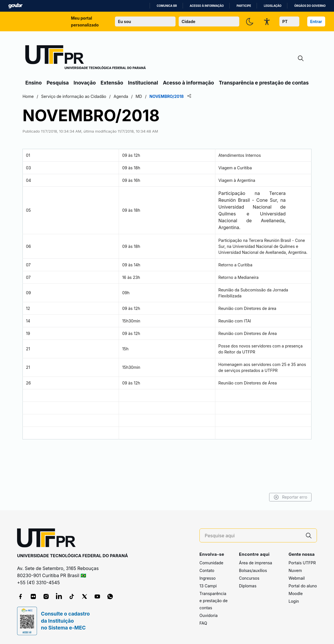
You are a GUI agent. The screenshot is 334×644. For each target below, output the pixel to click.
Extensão (112, 83)
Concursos (249, 578)
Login (294, 601)
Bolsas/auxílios (253, 571)
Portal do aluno (303, 586)
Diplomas (248, 586)
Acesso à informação (207, 6)
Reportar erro (248, 497)
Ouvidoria (209, 616)
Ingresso (208, 578)
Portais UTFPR (302, 563)
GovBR (15, 6)
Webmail (297, 578)
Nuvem (295, 571)
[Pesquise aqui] (253, 536)
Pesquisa (58, 83)
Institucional (143, 83)
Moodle (296, 594)
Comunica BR (167, 6)
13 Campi (208, 586)
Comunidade (211, 563)
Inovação (85, 83)
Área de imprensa (255, 563)
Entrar (316, 21)
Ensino (34, 83)
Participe (244, 6)
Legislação (273, 6)
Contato (207, 571)
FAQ (203, 623)
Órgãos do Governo (310, 6)
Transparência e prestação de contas (264, 83)
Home (70, 96)
